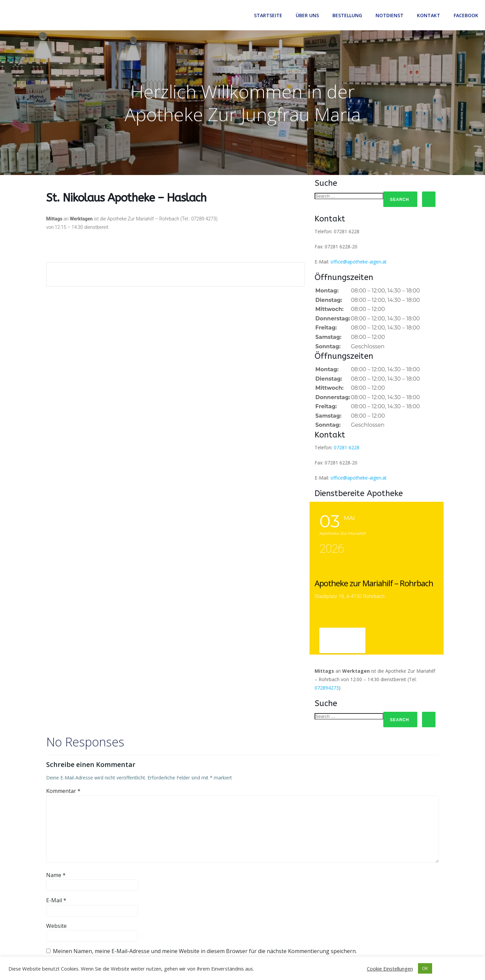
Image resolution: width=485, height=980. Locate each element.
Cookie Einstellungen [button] (390, 969)
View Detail (342, 641)
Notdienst (390, 15)
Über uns (307, 15)
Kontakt (429, 15)
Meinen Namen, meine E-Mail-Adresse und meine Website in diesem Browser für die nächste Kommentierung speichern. (205, 951)
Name (56, 875)
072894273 (327, 688)
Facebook (466, 15)
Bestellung (347, 15)
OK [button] (425, 968)
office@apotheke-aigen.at (359, 262)
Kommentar (63, 791)
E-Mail (56, 900)
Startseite (268, 15)
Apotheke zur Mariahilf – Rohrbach (374, 583)
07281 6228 (347, 447)
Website (56, 926)
